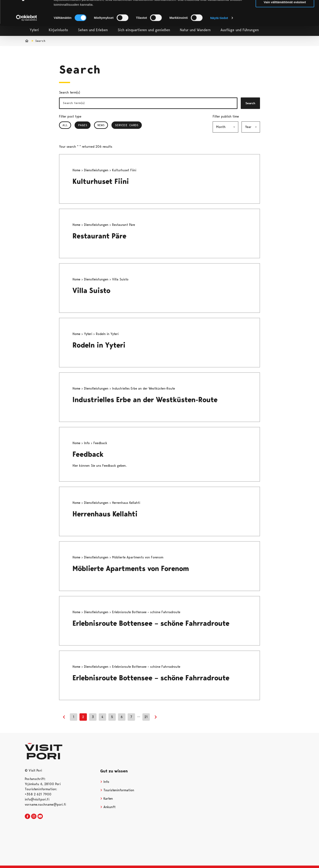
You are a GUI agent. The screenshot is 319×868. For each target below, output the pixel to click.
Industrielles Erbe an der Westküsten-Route (145, 400)
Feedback (88, 454)
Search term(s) (70, 92)
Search (250, 103)
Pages (84, 125)
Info (87, 443)
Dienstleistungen (97, 170)
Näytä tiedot (219, 38)
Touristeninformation (117, 790)
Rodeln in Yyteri (99, 345)
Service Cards (127, 125)
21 (146, 717)
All (65, 125)
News (101, 125)
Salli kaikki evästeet (285, 10)
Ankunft (108, 807)
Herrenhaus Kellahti (105, 514)
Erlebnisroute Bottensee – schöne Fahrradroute (151, 623)
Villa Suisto (91, 291)
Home (77, 170)
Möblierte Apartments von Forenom (131, 569)
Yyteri (89, 334)
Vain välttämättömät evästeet (285, 22)
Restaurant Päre (99, 236)
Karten (107, 799)
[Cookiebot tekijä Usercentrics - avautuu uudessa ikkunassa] (27, 38)
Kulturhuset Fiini (101, 181)
